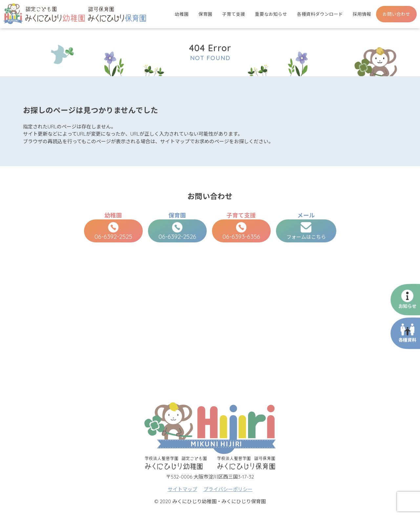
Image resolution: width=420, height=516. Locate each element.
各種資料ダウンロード (320, 14)
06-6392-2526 (177, 231)
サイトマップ (182, 489)
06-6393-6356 (241, 231)
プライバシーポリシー (228, 489)
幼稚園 (182, 14)
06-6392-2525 (113, 231)
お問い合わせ (396, 14)
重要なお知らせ (271, 14)
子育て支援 (234, 14)
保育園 (205, 14)
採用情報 (362, 14)
